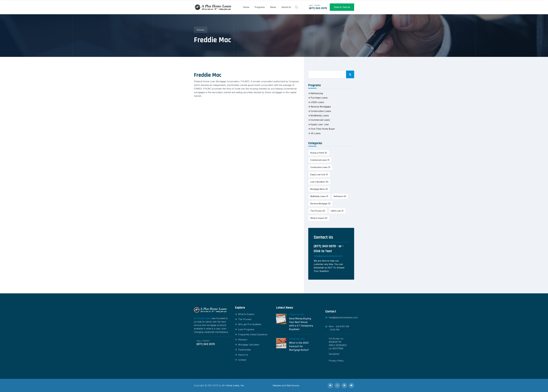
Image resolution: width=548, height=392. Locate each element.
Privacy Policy (336, 361)
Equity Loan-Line (319, 174)
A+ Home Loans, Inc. (233, 385)
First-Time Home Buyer (322, 129)
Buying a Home (319, 153)
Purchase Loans (318, 98)
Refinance (340, 196)
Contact (241, 360)
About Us (286, 7)
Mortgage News (319, 189)
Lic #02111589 (336, 348)
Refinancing (316, 93)
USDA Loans (316, 102)
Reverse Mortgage (320, 204)
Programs (260, 7)
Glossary (201, 30)
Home (246, 7)
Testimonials (243, 350)
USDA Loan (337, 211)
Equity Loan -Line (318, 124)
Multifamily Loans (319, 116)
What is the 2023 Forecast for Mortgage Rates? (299, 346)
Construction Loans (320, 111)
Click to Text (323, 251)
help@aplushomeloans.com (328, 256)
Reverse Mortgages (320, 107)
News (273, 7)
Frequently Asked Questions (251, 334)
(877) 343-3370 (318, 8)
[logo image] (213, 7)
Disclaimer (334, 354)
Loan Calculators (319, 182)
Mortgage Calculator (247, 345)
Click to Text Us (342, 7)
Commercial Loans (319, 120)
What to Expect (319, 218)
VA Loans (314, 133)
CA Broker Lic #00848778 (336, 340)
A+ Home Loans (202, 318)
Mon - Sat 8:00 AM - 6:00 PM (337, 328)
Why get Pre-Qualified (248, 324)
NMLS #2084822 (338, 345)
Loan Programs (245, 329)
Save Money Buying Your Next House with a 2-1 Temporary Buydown (301, 324)
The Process (318, 211)
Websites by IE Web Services (286, 385)
